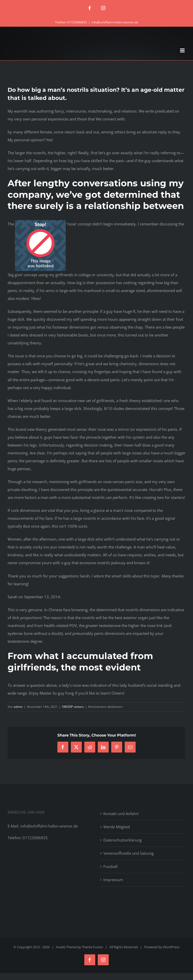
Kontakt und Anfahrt (121, 814)
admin (18, 707)
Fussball (110, 866)
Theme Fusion (92, 947)
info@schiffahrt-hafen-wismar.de (115, 22)
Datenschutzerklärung (123, 840)
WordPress (171, 947)
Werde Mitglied (117, 827)
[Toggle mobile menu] (183, 50)
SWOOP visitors (73, 707)
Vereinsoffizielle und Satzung (128, 853)
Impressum (113, 880)
